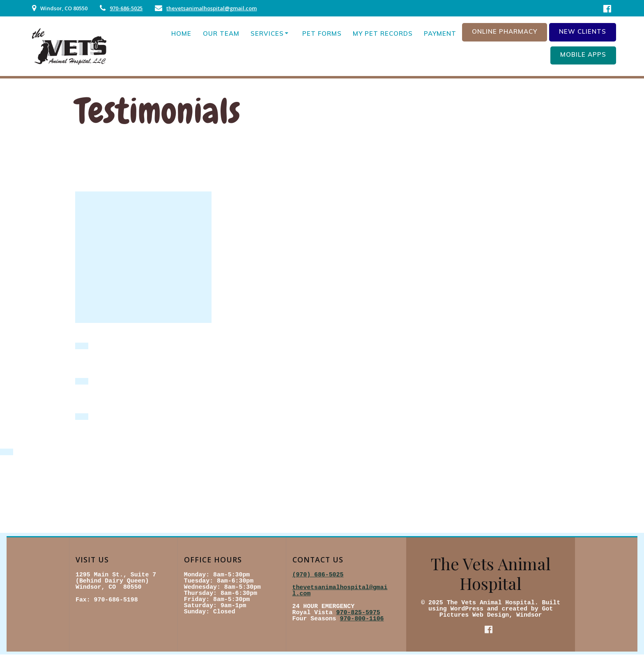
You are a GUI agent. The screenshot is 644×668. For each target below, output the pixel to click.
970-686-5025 (126, 8)
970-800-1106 (362, 619)
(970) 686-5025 (318, 575)
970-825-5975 (358, 613)
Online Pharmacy (505, 31)
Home (181, 33)
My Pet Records (383, 33)
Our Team (221, 33)
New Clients (583, 31)
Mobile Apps (583, 54)
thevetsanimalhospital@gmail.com (212, 8)
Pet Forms (322, 33)
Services (267, 33)
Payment (440, 33)
